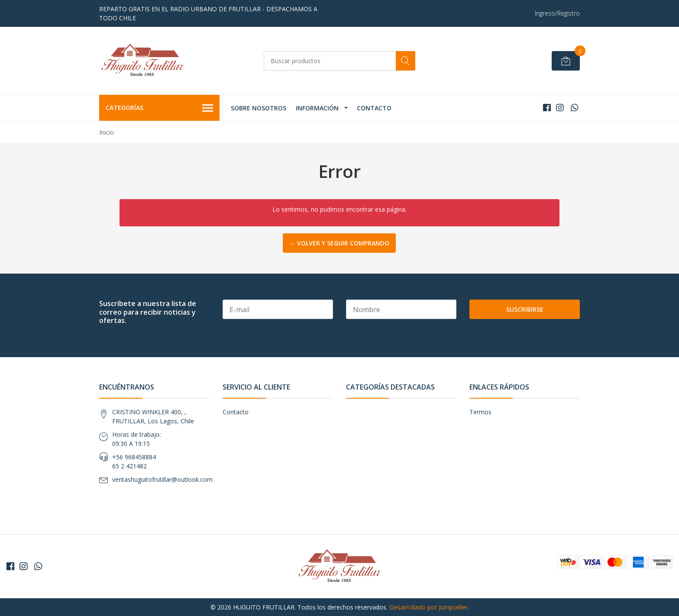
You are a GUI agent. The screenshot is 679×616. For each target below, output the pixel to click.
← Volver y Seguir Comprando (339, 243)
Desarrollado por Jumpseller (428, 607)
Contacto (374, 108)
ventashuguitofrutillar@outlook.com (162, 479)
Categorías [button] (159, 108)
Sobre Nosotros (259, 108)
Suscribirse (525, 309)
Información (317, 108)
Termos (480, 412)
